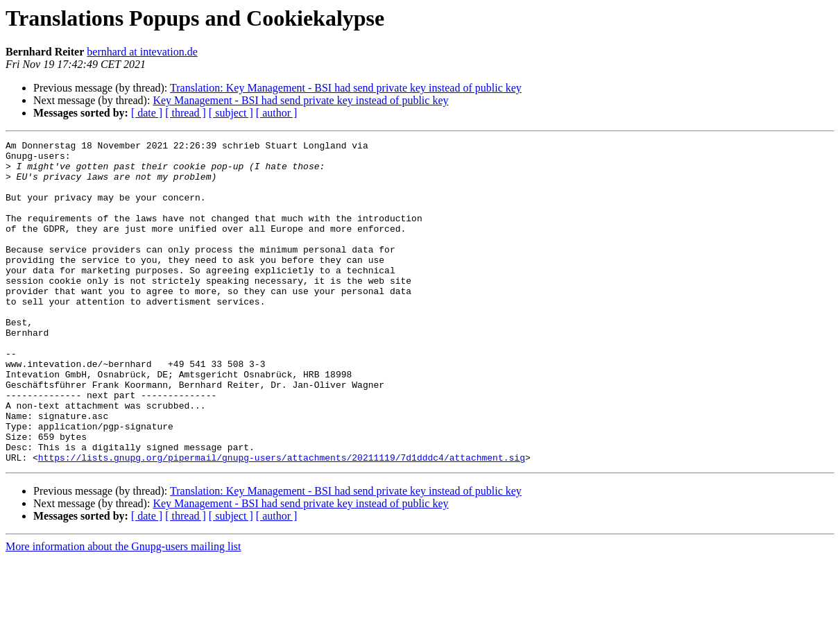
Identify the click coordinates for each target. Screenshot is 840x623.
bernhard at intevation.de (142, 52)
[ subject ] (231, 113)
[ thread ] (186, 113)
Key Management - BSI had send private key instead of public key (300, 100)
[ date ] (147, 113)
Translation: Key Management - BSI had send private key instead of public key (346, 88)
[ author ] (277, 113)
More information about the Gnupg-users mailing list (123, 611)
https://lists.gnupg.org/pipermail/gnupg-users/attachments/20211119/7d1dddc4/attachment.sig (282, 522)
